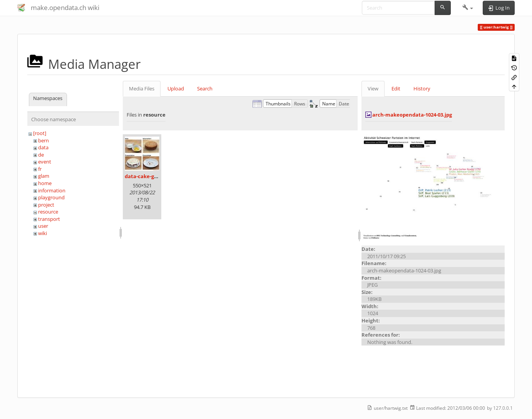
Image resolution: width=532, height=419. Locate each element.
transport (49, 219)
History (422, 88)
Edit (396, 88)
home (45, 183)
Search (205, 88)
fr (40, 169)
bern (43, 140)
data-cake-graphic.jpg (152, 176)
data (43, 147)
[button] (468, 8)
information (52, 190)
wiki (43, 233)
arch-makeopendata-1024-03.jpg (412, 115)
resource (48, 212)
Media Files (142, 88)
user (43, 226)
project (46, 205)
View (373, 88)
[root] (40, 133)
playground (51, 197)
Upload (176, 88)
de (41, 155)
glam (44, 176)
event (45, 162)
